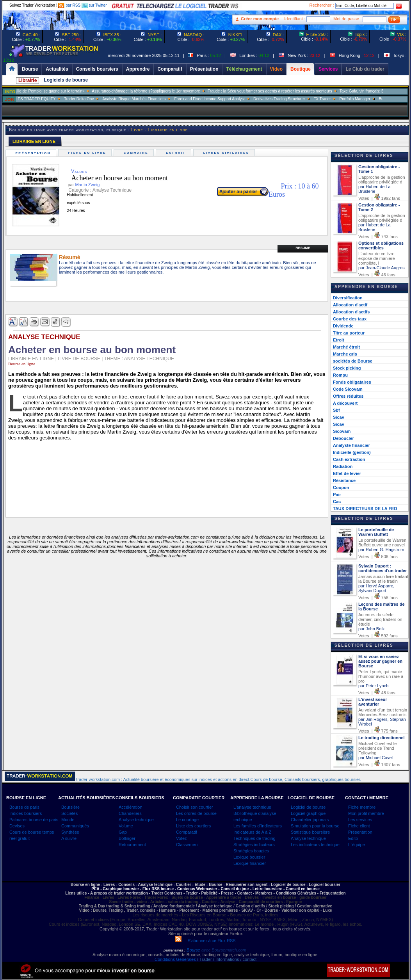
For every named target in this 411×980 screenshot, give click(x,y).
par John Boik (371, 629)
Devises (17, 826)
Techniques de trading (254, 838)
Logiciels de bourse (66, 80)
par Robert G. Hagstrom (381, 550)
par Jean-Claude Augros (382, 268)
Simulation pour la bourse (315, 826)
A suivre (69, 838)
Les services (360, 820)
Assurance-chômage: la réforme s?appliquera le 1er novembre (156, 91)
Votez (181, 838)
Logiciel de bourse (308, 807)
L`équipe (357, 845)
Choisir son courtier (195, 807)
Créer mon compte (260, 19)
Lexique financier (250, 863)
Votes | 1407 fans (379, 765)
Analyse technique (136, 820)
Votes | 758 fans (378, 598)
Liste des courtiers (193, 826)
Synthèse (70, 832)
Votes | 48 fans (377, 693)
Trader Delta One (89, 99)
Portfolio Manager (365, 99)
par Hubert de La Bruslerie (375, 189)
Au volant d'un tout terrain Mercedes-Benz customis (383, 712)
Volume (126, 826)
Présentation (34, 153)
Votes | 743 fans (378, 237)
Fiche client (359, 826)
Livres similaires (227, 153)
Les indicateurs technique (315, 845)
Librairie (28, 80)
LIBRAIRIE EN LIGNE (34, 141)
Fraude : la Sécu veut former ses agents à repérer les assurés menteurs (280, 91)
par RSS (69, 5)
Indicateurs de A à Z (252, 832)
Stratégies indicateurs (254, 845)
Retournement (132, 845)
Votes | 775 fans (378, 731)
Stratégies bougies (251, 851)
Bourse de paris (24, 807)
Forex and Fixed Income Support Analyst (219, 99)
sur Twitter (94, 5)
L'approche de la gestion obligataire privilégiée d (382, 180)
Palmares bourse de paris (34, 820)
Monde (68, 820)
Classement (187, 845)
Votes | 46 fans (377, 275)
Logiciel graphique (308, 813)
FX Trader (332, 99)
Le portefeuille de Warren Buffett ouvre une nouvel (382, 542)
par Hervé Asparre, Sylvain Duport (376, 588)
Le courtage (187, 820)
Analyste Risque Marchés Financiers (144, 99)
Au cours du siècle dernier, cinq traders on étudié (380, 619)
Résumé (303, 248)
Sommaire (137, 153)
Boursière (70, 807)
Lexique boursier (249, 857)
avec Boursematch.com (224, 950)
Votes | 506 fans (378, 557)
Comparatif (187, 832)
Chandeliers (130, 813)
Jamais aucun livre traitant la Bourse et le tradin (383, 579)
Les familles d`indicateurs (258, 826)
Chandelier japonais (310, 820)
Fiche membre (362, 807)
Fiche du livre (88, 153)
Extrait (177, 153)
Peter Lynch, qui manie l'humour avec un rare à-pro (382, 676)
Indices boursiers (26, 813)
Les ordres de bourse (196, 813)
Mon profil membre (366, 813)
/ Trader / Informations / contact (226, 959)
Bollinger (127, 838)
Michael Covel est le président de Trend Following (377, 748)
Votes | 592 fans (378, 636)
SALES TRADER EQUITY (43, 99)
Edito (353, 838)
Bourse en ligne (22, 364)
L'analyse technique (252, 807)
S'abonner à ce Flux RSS (205, 941)
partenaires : (174, 950)
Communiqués (75, 826)
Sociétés (69, 813)
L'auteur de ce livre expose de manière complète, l (377, 258)
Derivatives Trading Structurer (289, 99)
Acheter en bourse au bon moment (114, 178)
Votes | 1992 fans (379, 198)
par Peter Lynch (373, 686)
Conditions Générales (175, 959)
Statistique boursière (310, 832)
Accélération (131, 807)
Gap (123, 832)
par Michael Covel (375, 758)
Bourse (194, 950)
